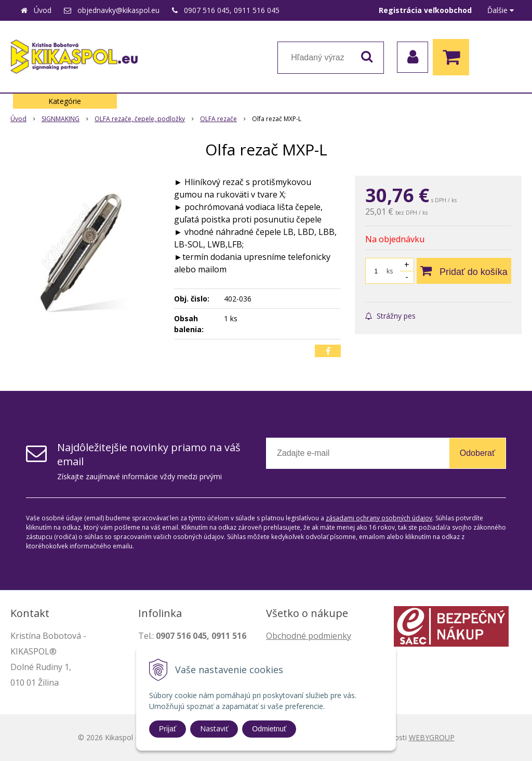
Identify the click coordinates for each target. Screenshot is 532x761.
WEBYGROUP (432, 737)
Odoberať (477, 453)
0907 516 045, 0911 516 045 (232, 10)
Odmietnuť (269, 729)
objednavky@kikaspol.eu (118, 10)
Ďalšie (501, 10)
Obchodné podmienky (309, 636)
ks (390, 271)
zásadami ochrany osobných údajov (379, 518)
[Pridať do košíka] (464, 271)
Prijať (168, 729)
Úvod (43, 10)
